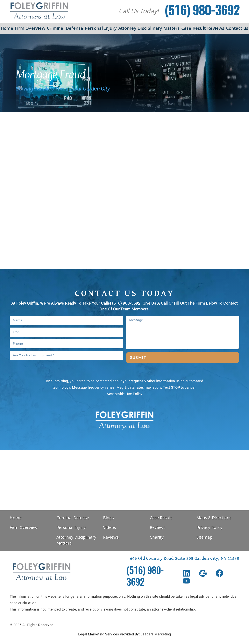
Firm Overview (30, 28)
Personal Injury (101, 28)
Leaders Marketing (156, 634)
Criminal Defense (65, 28)
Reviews (216, 28)
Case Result (193, 28)
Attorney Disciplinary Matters (149, 28)
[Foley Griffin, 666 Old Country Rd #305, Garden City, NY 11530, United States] (124, 480)
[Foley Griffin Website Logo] (39, 11)
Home (7, 28)
